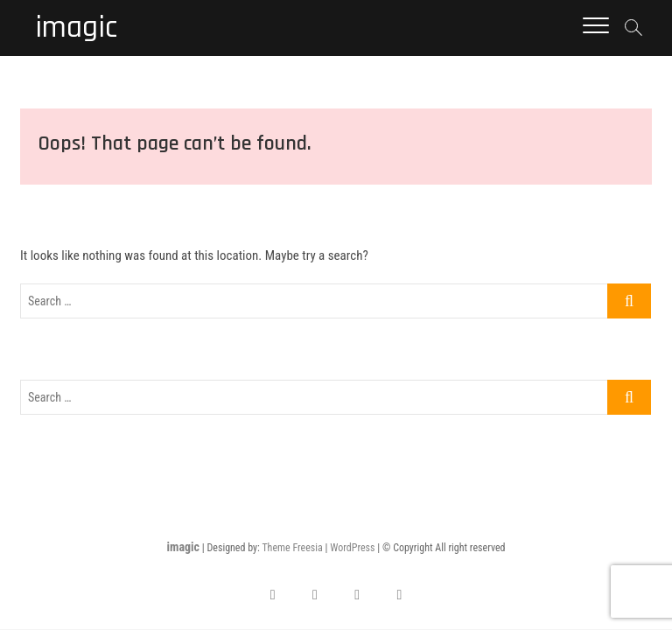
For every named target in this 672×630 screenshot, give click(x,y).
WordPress (352, 548)
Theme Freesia (292, 548)
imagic (76, 28)
